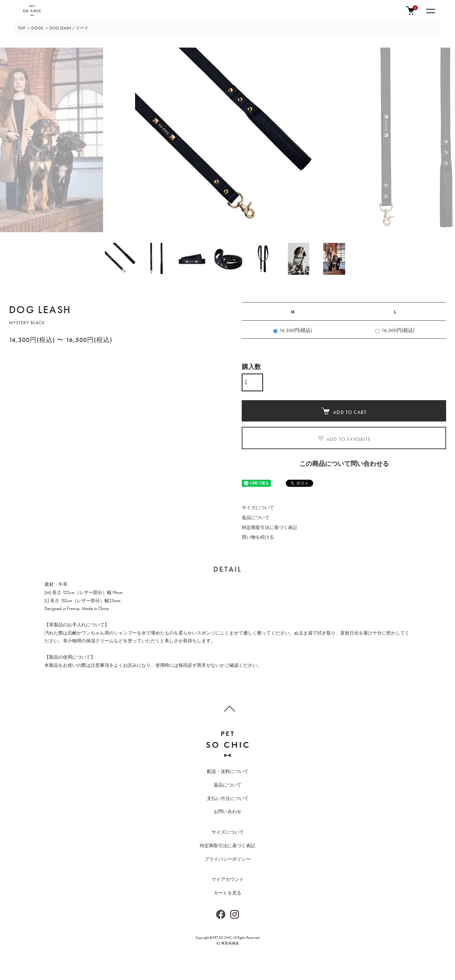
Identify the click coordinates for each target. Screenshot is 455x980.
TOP (21, 28)
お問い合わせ (227, 812)
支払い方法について (228, 798)
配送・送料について (228, 771)
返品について (256, 518)
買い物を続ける (258, 537)
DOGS (37, 28)
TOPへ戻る (227, 708)
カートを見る (227, 893)
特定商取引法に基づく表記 (269, 527)
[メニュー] (430, 11)
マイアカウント (228, 879)
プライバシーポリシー (227, 859)
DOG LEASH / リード (69, 28)
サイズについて (258, 508)
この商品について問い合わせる (344, 464)
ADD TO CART (344, 412)
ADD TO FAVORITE (344, 439)
